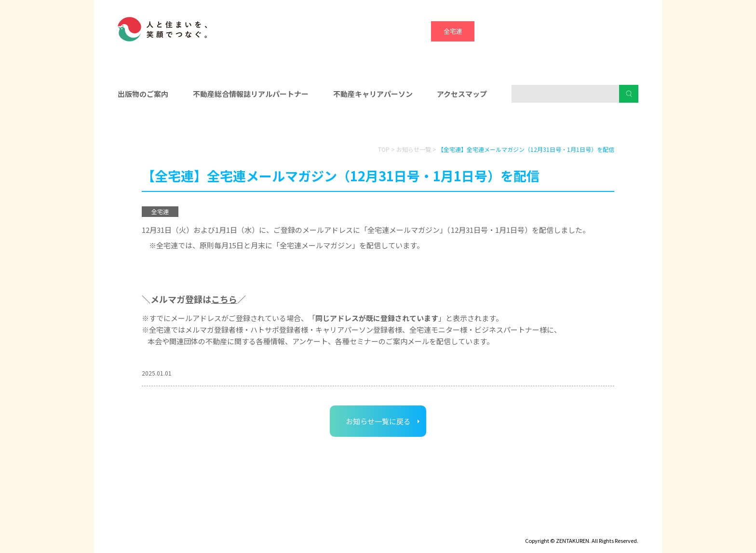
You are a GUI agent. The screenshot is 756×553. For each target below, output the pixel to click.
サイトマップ (209, 527)
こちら (224, 299)
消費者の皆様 (555, 126)
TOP (384, 149)
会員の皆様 (201, 126)
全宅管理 (626, 31)
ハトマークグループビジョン (353, 527)
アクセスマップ (462, 94)
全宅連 (453, 31)
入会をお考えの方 (378, 126)
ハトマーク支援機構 (583, 31)
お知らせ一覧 (414, 149)
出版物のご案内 (143, 94)
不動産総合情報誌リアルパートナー (251, 94)
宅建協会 (540, 31)
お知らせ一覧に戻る (378, 421)
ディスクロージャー (145, 527)
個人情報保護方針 (270, 527)
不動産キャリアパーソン (373, 94)
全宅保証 (496, 31)
